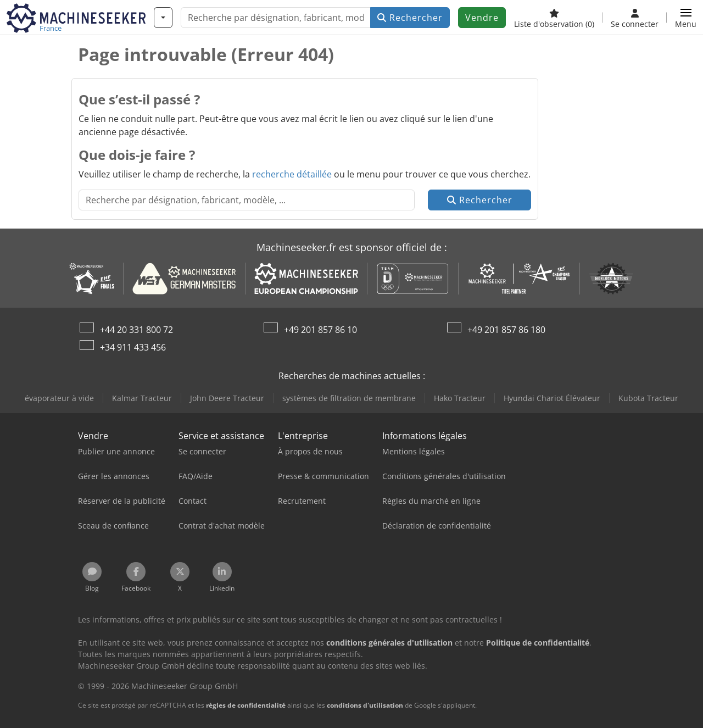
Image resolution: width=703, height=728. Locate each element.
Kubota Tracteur (648, 398)
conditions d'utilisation (365, 705)
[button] (686, 18)
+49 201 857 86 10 (320, 330)
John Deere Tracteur (227, 398)
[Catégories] (163, 18)
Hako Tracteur (460, 398)
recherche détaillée (292, 174)
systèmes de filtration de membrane (349, 398)
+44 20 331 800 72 (136, 330)
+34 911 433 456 (133, 347)
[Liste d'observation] (554, 18)
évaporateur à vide (59, 398)
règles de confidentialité (246, 705)
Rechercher (410, 18)
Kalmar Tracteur (142, 398)
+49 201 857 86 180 (506, 330)
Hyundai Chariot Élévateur (552, 398)
